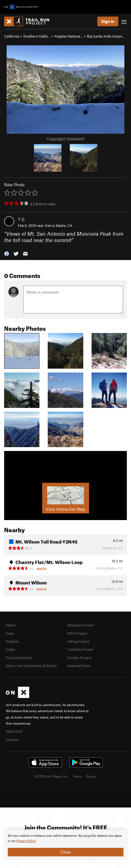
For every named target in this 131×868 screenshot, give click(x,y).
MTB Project (77, 633)
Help (10, 633)
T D (21, 219)
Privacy (92, 776)
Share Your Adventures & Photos (31, 666)
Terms (77, 776)
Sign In (108, 21)
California (12, 36)
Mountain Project (81, 625)
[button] (7, 253)
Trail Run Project (80, 649)
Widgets (12, 641)
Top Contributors (19, 658)
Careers (12, 739)
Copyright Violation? (65, 139)
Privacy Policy (26, 841)
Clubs (10, 649)
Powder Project (79, 658)
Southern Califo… (37, 36)
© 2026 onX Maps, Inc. (51, 776)
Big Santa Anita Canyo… (106, 36)
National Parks (79, 666)
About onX (14, 731)
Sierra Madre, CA (59, 225)
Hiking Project (78, 641)
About (10, 625)
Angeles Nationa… (69, 36)
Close (66, 852)
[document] (65, 845)
